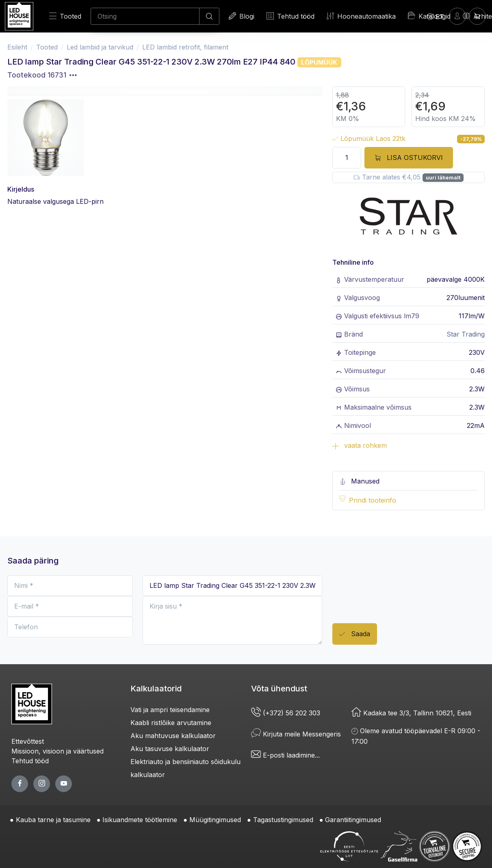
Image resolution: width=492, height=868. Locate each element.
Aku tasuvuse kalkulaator (170, 749)
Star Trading (466, 334)
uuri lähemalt (443, 178)
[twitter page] (42, 784)
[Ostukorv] (477, 16)
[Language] (436, 16)
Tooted (65, 16)
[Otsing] (145, 16)
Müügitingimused (215, 820)
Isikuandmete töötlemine (140, 820)
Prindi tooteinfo (373, 500)
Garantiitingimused (353, 820)
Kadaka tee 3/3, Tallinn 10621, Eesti (411, 713)
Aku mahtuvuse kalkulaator (173, 736)
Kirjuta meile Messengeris (296, 734)
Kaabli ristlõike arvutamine (171, 723)
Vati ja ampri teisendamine (170, 710)
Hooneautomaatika (361, 16)
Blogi (242, 16)
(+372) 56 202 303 (286, 713)
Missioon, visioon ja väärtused (57, 751)
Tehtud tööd (290, 16)
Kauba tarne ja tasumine (53, 820)
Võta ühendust (279, 689)
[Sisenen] (457, 16)
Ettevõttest (28, 741)
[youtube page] (64, 784)
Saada (355, 634)
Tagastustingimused (283, 820)
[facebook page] (20, 784)
